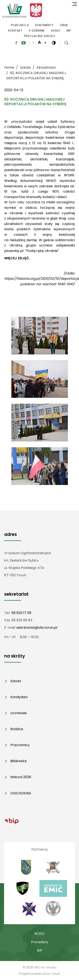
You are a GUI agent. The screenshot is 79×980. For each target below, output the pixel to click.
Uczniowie (19, 713)
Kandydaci (19, 697)
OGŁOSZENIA (21, 793)
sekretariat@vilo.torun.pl (37, 628)
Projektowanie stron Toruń (39, 974)
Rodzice (17, 729)
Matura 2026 (21, 777)
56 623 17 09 (21, 613)
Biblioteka (18, 761)
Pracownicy (20, 745)
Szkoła (16, 681)
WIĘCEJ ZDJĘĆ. (17, 258)
